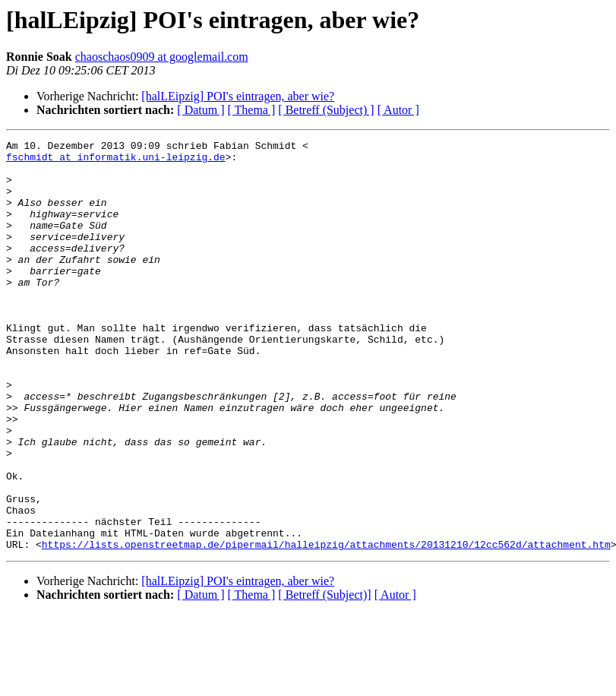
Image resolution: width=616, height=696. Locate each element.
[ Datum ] (201, 110)
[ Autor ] (398, 110)
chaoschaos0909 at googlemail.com (162, 57)
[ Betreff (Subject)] (324, 677)
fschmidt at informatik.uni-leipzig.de (116, 161)
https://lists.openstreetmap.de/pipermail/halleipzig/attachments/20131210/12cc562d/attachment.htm (326, 626)
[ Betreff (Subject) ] (326, 110)
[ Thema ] (252, 110)
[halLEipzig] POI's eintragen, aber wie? (238, 96)
